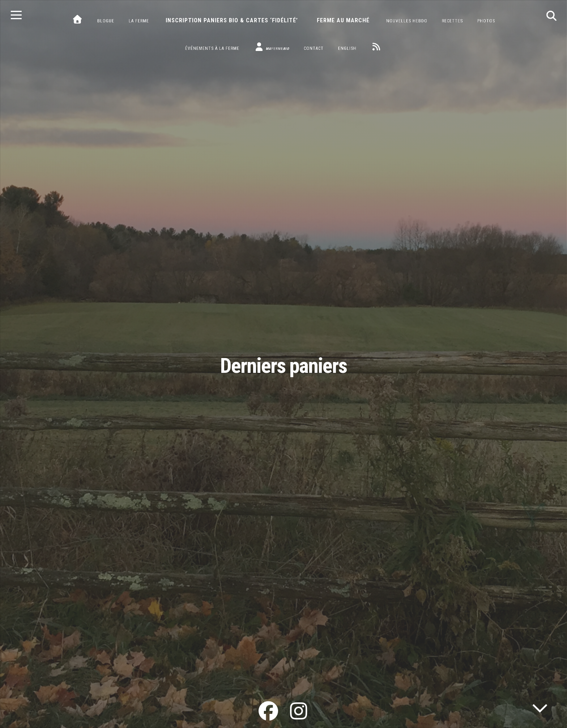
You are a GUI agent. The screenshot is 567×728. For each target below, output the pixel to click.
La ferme (139, 21)
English (347, 48)
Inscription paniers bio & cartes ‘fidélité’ (232, 20)
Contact (314, 48)
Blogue (106, 21)
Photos (486, 21)
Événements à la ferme (212, 48)
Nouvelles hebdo (407, 21)
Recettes (452, 21)
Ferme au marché (343, 20)
